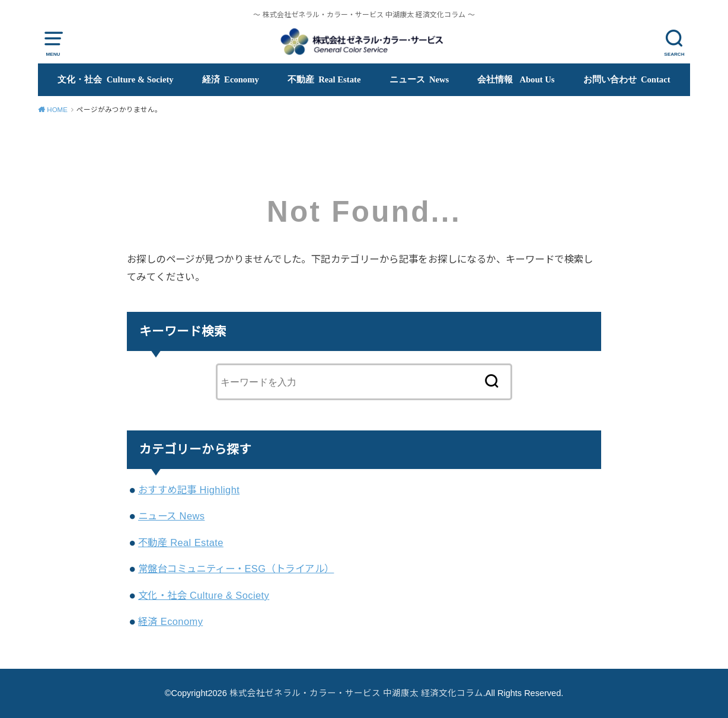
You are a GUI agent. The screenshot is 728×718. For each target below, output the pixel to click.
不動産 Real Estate (324, 79)
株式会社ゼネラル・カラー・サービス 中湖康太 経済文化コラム (356, 693)
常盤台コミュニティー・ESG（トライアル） (236, 569)
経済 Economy (231, 79)
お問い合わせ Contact (627, 79)
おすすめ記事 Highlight (189, 490)
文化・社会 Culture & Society (115, 79)
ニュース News (419, 79)
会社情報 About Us (516, 79)
